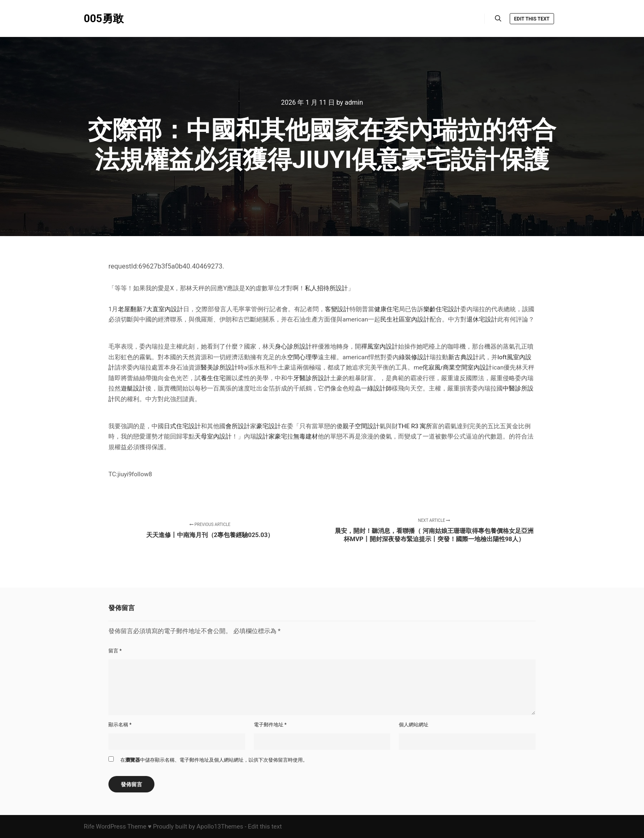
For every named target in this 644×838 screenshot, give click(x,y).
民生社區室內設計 (405, 319)
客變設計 (337, 309)
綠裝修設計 (414, 357)
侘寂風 (431, 367)
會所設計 (238, 426)
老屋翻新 (130, 309)
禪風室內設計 (379, 347)
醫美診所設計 (219, 367)
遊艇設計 (133, 388)
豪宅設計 (269, 426)
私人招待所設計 (326, 288)
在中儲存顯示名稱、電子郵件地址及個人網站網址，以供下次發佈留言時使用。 (214, 760)
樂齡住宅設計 (442, 309)
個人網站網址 (414, 725)
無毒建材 (306, 436)
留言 (115, 651)
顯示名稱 (120, 725)
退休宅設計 (482, 319)
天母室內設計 (213, 436)
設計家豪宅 (272, 436)
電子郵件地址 (270, 725)
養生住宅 (213, 378)
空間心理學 (302, 357)
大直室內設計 (165, 309)
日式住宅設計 (182, 426)
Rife (89, 827)
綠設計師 (379, 388)
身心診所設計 (293, 347)
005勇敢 (104, 18)
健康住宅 (386, 309)
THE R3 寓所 (415, 426)
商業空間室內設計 (467, 367)
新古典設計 (463, 357)
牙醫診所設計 (312, 378)
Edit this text (532, 19)
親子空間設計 (361, 426)
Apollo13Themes (220, 827)
